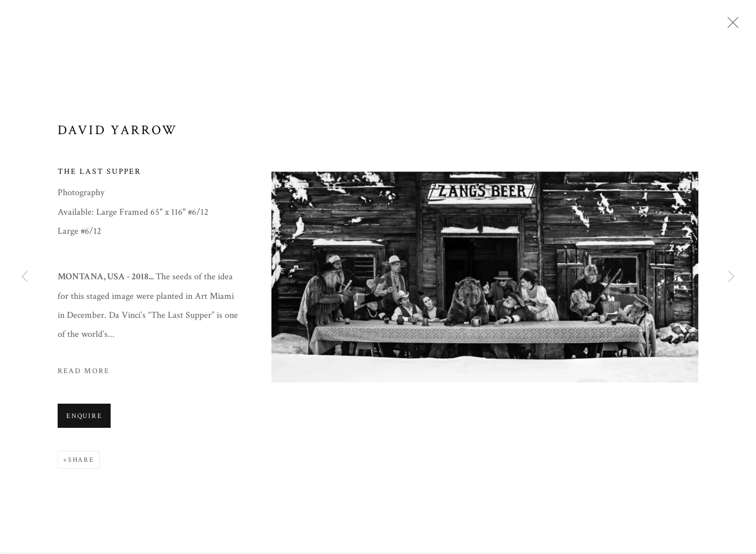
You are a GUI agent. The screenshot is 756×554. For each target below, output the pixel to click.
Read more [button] (84, 373)
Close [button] (730, 26)
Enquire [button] (84, 418)
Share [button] (81, 462)
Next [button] (731, 277)
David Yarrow (118, 132)
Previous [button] (25, 277)
